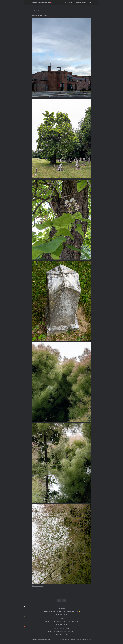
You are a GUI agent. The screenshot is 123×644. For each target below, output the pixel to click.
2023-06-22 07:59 (62, 625)
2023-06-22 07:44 (62, 615)
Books (84, 3)
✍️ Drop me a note (37, 586)
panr (90, 640)
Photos (71, 3)
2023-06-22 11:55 (62, 634)
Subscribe (78, 3)
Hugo (74, 640)
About (66, 3)
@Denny (50, 631)
